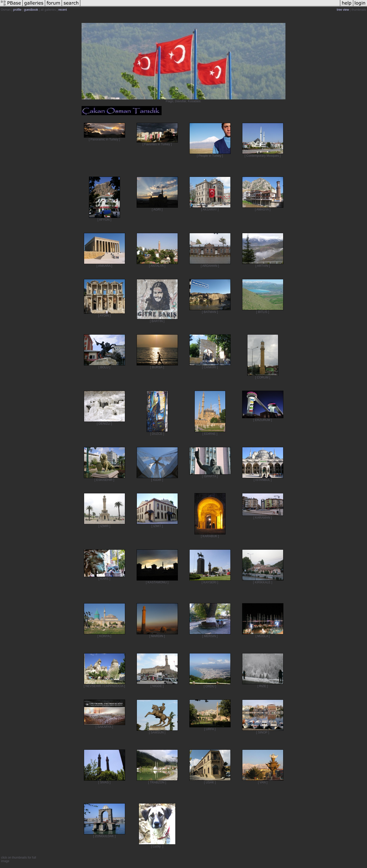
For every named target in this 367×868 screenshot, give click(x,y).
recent (63, 10)
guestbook (31, 10)
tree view (343, 10)
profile (17, 10)
